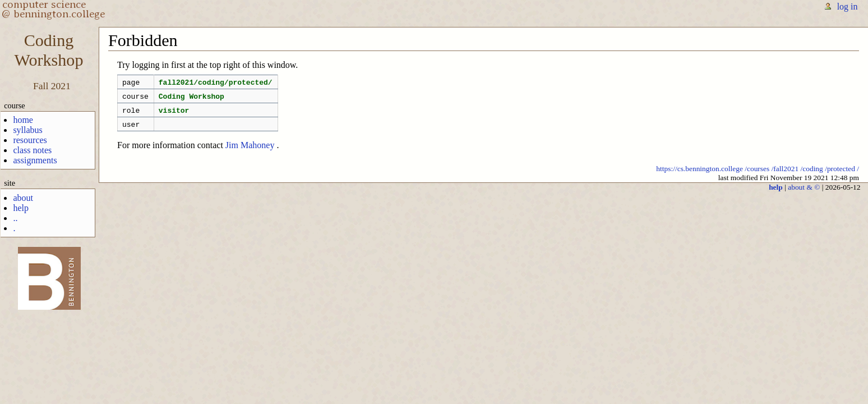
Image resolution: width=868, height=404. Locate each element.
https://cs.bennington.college (700, 175)
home (23, 120)
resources (30, 140)
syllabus (27, 130)
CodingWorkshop (49, 50)
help (21, 208)
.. (15, 218)
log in (848, 6)
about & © (804, 194)
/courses (757, 175)
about (23, 198)
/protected (840, 175)
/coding (812, 175)
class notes (32, 150)
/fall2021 (785, 175)
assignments (35, 160)
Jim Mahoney (250, 152)
